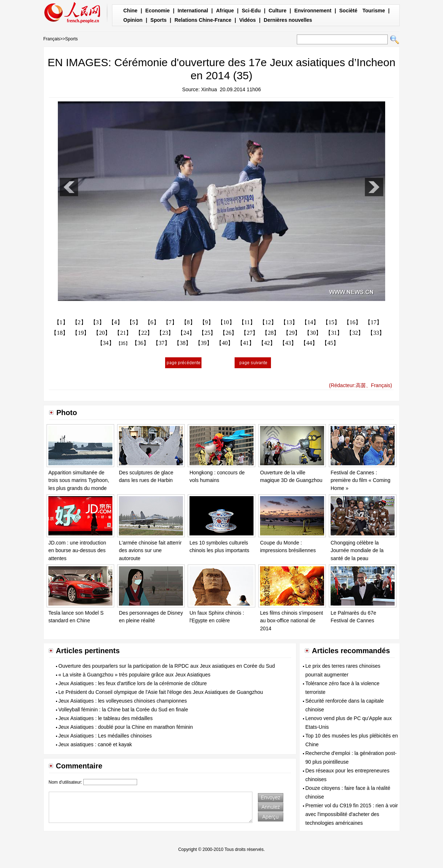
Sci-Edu (251, 11)
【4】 (116, 322)
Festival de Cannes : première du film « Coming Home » (360, 480)
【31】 (334, 333)
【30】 (313, 333)
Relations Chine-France (203, 20)
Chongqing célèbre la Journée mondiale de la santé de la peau (357, 550)
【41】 (246, 343)
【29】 (292, 333)
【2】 (79, 322)
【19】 (81, 333)
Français (52, 39)
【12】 (268, 322)
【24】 (186, 333)
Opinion (133, 20)
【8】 (188, 322)
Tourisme (374, 11)
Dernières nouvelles (288, 20)
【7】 (170, 322)
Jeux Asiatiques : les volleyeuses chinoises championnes (123, 701)
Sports (159, 20)
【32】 (355, 333)
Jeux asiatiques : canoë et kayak (95, 744)
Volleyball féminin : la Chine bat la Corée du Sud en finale (123, 710)
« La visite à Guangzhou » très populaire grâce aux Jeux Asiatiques (135, 675)
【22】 (144, 333)
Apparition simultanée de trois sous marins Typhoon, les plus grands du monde (79, 480)
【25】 (207, 333)
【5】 (134, 322)
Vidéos (248, 20)
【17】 (374, 322)
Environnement (313, 11)
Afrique (225, 11)
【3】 (97, 322)
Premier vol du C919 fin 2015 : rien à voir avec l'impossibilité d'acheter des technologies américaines (352, 814)
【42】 (267, 343)
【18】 (60, 333)
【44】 (309, 343)
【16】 (352, 322)
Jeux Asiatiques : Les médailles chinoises (105, 736)
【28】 (271, 333)
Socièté (348, 11)
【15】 (331, 322)
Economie (158, 11)
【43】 (288, 343)
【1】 (61, 322)
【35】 (123, 343)
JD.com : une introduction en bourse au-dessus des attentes (77, 550)
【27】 (250, 333)
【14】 (310, 322)
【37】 (161, 343)
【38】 (183, 343)
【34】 (106, 343)
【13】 (289, 322)
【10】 (226, 322)
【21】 (123, 333)
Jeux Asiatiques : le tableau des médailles (106, 718)
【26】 (228, 333)
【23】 (165, 333)
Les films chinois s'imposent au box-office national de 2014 (292, 621)
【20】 (102, 333)
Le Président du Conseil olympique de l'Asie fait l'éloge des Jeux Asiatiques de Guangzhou (161, 692)
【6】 (152, 322)
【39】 (204, 343)
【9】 (207, 322)
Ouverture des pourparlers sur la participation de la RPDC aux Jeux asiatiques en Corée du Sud (167, 666)
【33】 (376, 333)
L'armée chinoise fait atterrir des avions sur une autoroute (150, 550)
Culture (277, 11)
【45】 (330, 343)
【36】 (140, 343)
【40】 (225, 343)
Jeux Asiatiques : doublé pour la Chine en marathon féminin (126, 727)
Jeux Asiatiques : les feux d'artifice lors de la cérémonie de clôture (133, 683)
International (193, 11)
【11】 (247, 322)
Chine (130, 11)
